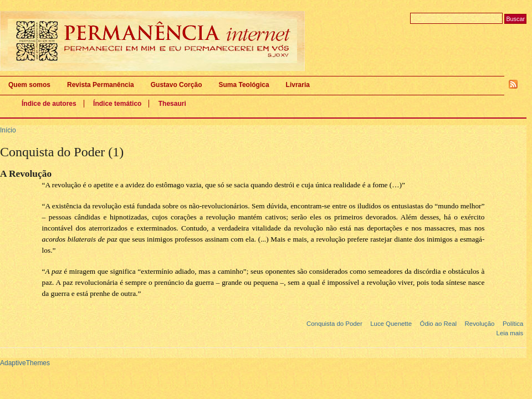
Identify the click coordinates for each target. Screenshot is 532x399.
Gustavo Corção (177, 85)
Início (8, 130)
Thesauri (172, 104)
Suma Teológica (244, 85)
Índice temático (117, 104)
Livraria (298, 85)
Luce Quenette (391, 324)
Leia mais (510, 333)
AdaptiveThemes (25, 363)
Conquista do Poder (334, 324)
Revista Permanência (101, 85)
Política (513, 324)
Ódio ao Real (439, 324)
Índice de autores (49, 104)
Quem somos (29, 85)
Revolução (480, 324)
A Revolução (26, 174)
